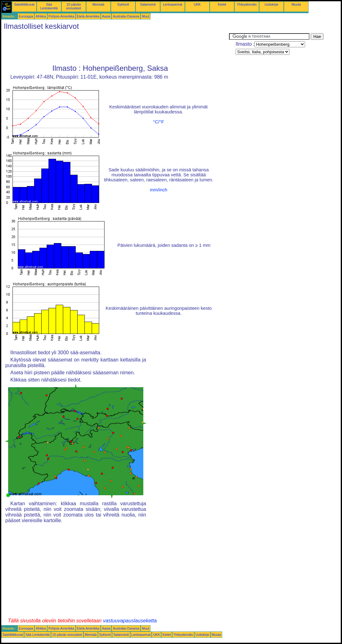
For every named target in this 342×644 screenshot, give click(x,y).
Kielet (222, 4)
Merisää (99, 4)
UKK (197, 4)
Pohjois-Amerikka (61, 16)
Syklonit (123, 4)
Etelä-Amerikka (88, 16)
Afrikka (41, 16)
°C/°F (158, 122)
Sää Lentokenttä (49, 6)
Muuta (296, 4)
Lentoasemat (173, 4)
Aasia (106, 16)
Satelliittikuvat (24, 4)
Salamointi (148, 4)
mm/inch (158, 190)
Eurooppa (26, 16)
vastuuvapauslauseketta (130, 621)
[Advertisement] (115, 47)
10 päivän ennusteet (74, 6)
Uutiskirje (272, 4)
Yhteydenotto (247, 4)
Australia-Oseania (126, 16)
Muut (145, 16)
